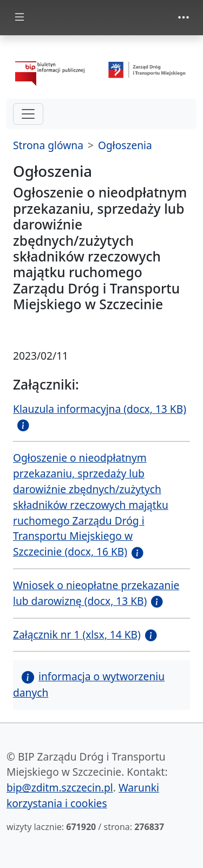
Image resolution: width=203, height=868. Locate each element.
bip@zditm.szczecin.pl (60, 787)
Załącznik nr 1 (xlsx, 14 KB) (77, 634)
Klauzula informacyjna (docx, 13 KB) (100, 409)
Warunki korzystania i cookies (83, 795)
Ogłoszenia (125, 145)
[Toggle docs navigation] (19, 18)
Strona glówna (48, 145)
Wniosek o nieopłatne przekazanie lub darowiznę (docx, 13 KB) (96, 593)
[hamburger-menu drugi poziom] (28, 114)
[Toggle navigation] (184, 17)
